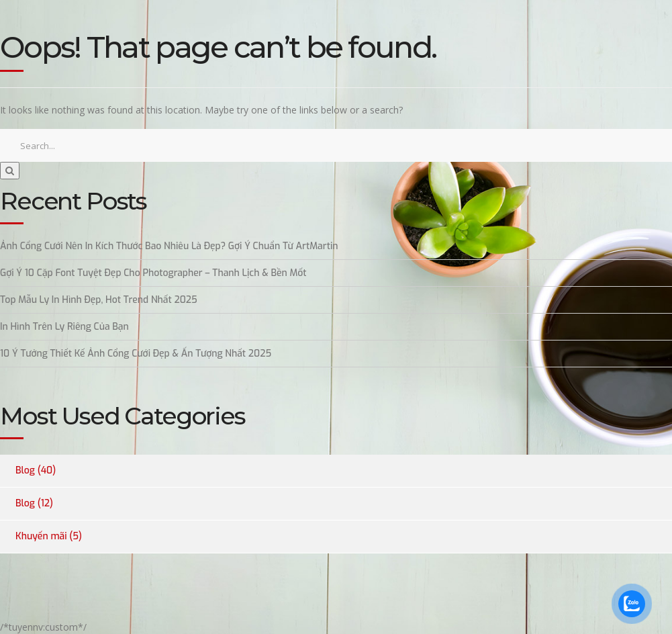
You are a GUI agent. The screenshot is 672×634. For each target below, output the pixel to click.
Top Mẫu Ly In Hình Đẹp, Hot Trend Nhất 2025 (99, 300)
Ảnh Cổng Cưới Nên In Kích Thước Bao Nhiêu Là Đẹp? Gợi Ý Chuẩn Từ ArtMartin (169, 246)
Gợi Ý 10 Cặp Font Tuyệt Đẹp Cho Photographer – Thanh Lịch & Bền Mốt (153, 273)
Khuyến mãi (41, 536)
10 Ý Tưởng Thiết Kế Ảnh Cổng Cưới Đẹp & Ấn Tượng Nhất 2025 (136, 354)
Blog (25, 470)
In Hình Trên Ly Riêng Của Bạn (64, 327)
